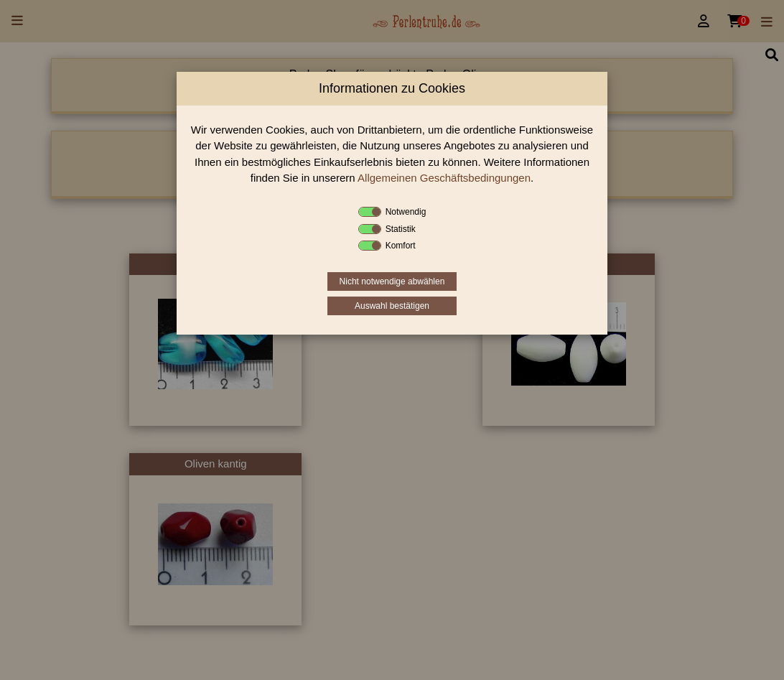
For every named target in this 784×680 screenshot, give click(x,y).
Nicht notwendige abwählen (392, 281)
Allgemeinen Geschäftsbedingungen (444, 178)
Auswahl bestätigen (392, 306)
